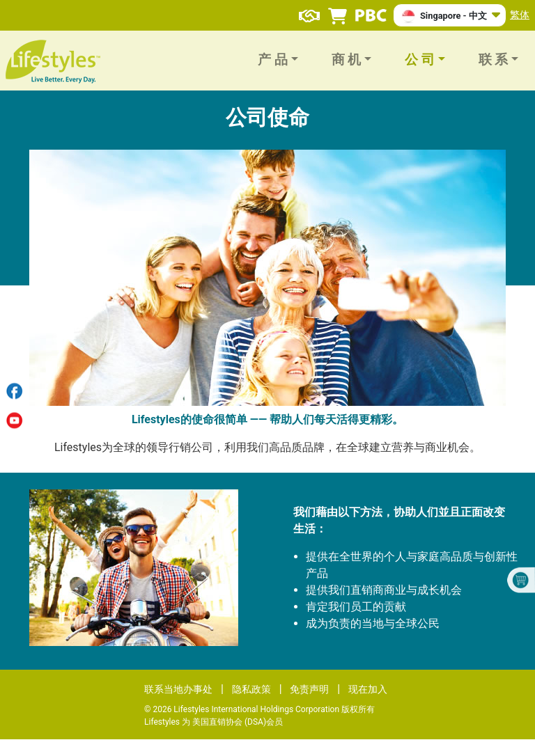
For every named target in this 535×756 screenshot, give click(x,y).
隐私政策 (251, 689)
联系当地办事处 (178, 689)
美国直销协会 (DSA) (229, 722)
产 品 (273, 60)
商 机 (347, 60)
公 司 (420, 60)
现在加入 (368, 689)
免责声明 (309, 689)
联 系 (494, 60)
